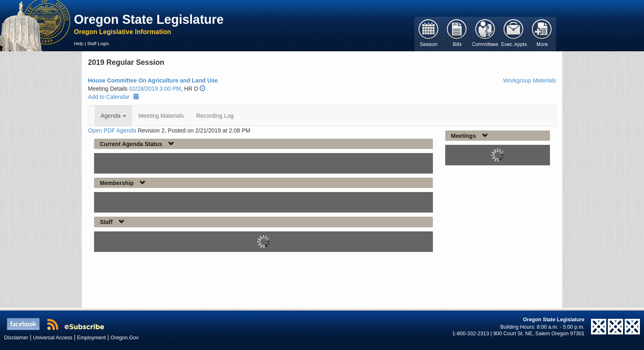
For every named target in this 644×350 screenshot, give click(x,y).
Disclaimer (16, 338)
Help (79, 43)
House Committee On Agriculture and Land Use (153, 80)
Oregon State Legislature (149, 19)
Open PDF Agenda (112, 130)
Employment (92, 338)
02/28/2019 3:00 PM (155, 89)
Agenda (113, 116)
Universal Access (53, 338)
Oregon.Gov (125, 338)
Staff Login (98, 43)
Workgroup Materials (530, 80)
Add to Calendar (114, 97)
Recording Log (215, 116)
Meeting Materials (161, 116)
